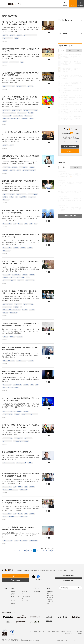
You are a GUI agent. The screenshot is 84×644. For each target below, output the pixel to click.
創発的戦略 (24, 119)
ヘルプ (30, 630)
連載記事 (13, 603)
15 (28, 551)
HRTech (20, 224)
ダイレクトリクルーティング (10, 490)
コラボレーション (18, 116)
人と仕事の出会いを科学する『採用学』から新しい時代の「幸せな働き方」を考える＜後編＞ (20, 475)
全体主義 (5, 313)
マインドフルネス (33, 194)
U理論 (12, 197)
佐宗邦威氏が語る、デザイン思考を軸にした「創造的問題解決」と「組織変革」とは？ (20, 157)
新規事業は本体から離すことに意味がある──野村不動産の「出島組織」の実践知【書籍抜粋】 (72, 77)
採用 (26, 224)
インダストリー (15, 597)
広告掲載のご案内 (68, 576)
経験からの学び (15, 119)
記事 (64, 167)
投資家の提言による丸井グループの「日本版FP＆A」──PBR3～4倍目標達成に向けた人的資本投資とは (72, 111)
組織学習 (15, 167)
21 (47, 551)
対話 (28, 277)
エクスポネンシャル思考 (29, 170)
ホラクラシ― (6, 251)
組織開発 (19, 35)
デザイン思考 (6, 167)
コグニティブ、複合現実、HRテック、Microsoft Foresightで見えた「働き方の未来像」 (18, 528)
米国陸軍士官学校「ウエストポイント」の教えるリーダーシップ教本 (20, 50)
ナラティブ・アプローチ (9, 280)
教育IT (16, 541)
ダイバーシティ (7, 385)
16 (31, 551)
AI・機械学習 (18, 412)
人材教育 (5, 62)
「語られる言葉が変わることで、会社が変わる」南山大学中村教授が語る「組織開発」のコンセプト (20, 325)
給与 (31, 224)
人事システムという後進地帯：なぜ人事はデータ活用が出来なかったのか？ (20, 349)
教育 (22, 62)
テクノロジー (26, 601)
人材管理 (30, 86)
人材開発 (30, 248)
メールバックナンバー (70, 142)
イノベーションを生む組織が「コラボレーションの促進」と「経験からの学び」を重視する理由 (20, 98)
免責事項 (63, 630)
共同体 (31, 119)
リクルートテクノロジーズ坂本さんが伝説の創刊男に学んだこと (20, 133)
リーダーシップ (14, 62)
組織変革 (12, 170)
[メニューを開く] (4, 4)
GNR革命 (17, 414)
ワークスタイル (22, 113)
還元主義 (32, 310)
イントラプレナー (8, 38)
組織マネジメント (17, 110)
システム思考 (18, 304)
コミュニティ (6, 110)
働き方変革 (6, 387)
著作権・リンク (38, 630)
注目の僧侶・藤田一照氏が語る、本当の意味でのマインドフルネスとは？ (20, 182)
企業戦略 (5, 170)
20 (44, 551)
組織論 (5, 121)
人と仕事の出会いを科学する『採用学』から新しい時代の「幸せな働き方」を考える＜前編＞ (20, 502)
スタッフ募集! (47, 630)
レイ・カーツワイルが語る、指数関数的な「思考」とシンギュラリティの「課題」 (20, 399)
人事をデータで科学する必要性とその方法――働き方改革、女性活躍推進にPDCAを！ (20, 373)
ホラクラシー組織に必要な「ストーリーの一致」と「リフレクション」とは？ (20, 236)
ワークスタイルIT (21, 86)
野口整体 (25, 310)
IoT (4, 412)
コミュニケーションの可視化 (21, 441)
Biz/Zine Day (37, 591)
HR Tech (30, 463)
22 (50, 551)
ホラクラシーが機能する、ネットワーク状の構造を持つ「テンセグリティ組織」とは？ (20, 263)
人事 (15, 224)
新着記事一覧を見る (70, 216)
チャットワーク (7, 441)
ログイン (70, 151)
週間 (70, 50)
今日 (63, 50)
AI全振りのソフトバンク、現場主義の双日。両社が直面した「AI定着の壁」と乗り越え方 (71, 91)
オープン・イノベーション (31, 110)
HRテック (20, 337)
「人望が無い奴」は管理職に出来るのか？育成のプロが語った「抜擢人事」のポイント (20, 74)
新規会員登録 (70, 147)
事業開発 (12, 35)
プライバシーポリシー (70, 633)
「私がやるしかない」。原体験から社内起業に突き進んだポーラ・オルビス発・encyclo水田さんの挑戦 (71, 118)
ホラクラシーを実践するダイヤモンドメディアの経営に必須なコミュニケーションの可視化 (20, 426)
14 (25, 551)
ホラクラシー (28, 116)
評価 (36, 224)
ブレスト (12, 277)
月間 (78, 50)
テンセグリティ (30, 280)
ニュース (76, 167)
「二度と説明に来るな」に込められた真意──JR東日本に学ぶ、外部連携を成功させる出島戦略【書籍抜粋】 (70, 175)
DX (23, 594)
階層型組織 (6, 119)
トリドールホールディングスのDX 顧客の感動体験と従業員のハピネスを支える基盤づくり (72, 104)
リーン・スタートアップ (9, 113)
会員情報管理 (55, 630)
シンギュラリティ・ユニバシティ (11, 310)
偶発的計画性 (24, 490)
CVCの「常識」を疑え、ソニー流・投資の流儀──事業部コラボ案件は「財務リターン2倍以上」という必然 (72, 97)
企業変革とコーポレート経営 (50, 602)
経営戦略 (24, 591)
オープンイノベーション (30, 35)
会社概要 (69, 630)
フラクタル (6, 200)
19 (41, 551)
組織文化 (5, 35)
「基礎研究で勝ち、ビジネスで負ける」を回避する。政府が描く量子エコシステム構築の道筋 (71, 70)
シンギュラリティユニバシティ (30, 414)
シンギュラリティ (8, 414)
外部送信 (80, 633)
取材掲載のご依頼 (68, 580)
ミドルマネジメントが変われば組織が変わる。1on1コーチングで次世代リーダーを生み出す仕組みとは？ (72, 84)
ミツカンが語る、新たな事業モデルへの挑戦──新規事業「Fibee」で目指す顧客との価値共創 (71, 63)
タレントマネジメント (9, 86)
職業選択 (32, 487)
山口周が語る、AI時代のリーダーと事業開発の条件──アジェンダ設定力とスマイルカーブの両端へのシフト (72, 56)
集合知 (19, 170)
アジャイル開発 (7, 116)
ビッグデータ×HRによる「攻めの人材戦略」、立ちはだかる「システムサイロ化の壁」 (20, 212)
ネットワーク (32, 197)
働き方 (12, 145)
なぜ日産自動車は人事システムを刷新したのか (17, 452)
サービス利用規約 (78, 630)
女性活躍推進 (15, 387)
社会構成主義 (23, 197)
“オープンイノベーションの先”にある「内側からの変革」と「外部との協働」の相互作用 (20, 23)
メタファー (21, 280)
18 (37, 551)
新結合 (16, 38)
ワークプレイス (18, 438)
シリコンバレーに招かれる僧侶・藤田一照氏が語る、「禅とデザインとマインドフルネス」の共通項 (20, 292)
